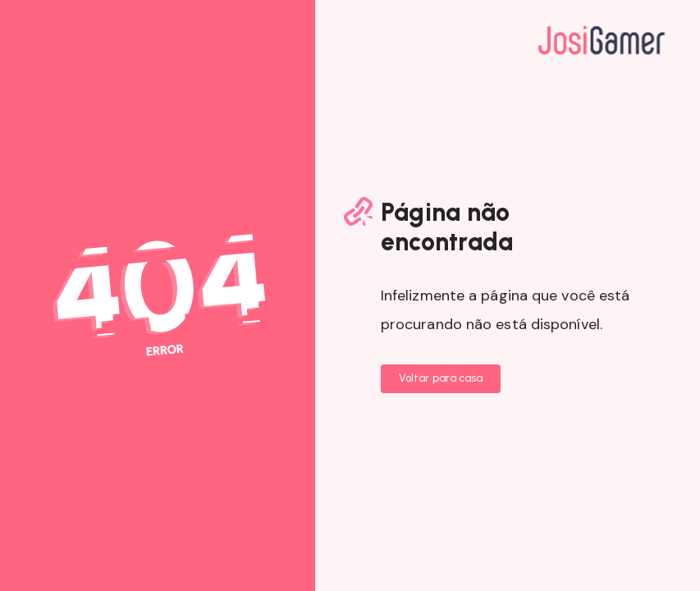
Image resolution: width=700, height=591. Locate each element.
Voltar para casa (441, 378)
